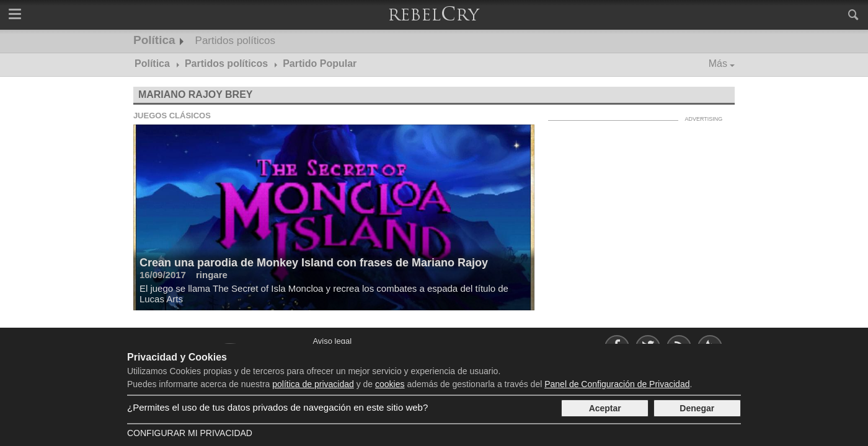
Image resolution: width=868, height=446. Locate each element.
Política (154, 40)
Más (718, 63)
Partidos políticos (235, 41)
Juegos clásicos (172, 116)
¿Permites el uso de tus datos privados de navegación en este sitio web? (277, 407)
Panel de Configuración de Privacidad (617, 384)
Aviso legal (332, 341)
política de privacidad (313, 384)
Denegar (697, 408)
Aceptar (605, 408)
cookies (390, 384)
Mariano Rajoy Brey (196, 94)
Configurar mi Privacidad (190, 433)
